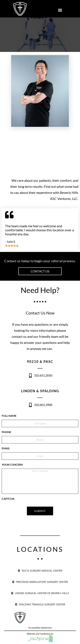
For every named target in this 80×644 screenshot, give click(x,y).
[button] (60, 10)
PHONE (6, 432)
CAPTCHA (8, 499)
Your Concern (12, 465)
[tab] (40, 571)
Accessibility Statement (40, 628)
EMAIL (6, 448)
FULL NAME (9, 416)
